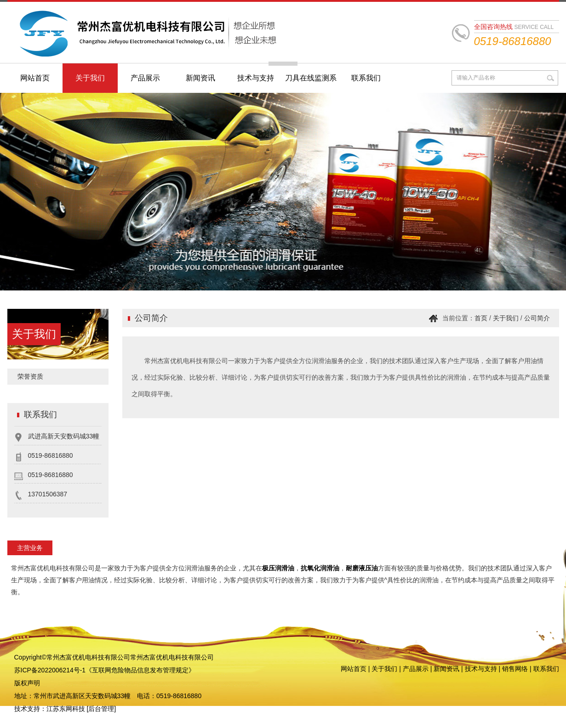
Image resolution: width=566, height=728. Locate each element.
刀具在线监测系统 (311, 83)
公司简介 (537, 318)
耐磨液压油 (362, 568)
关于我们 (90, 78)
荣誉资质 (30, 376)
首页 (481, 318)
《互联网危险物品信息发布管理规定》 (140, 670)
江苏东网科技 (66, 709)
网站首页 (35, 78)
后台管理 (101, 709)
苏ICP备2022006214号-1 (50, 670)
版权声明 (27, 683)
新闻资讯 (200, 78)
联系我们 (366, 78)
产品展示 (145, 78)
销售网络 (515, 669)
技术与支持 (256, 78)
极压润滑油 (278, 568)
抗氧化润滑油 (320, 568)
